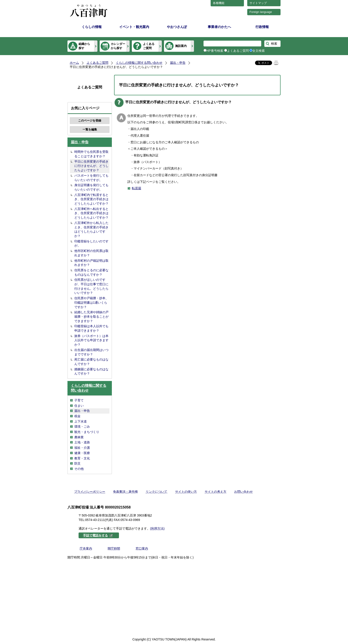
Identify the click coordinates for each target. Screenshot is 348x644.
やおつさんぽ (177, 27)
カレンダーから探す (118, 46)
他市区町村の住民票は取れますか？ (91, 253)
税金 (77, 416)
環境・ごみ (82, 427)
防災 (77, 463)
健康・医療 (82, 453)
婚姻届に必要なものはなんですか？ (91, 371)
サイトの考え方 (216, 492)
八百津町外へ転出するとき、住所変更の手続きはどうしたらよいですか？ (91, 213)
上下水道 (81, 421)
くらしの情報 (92, 27)
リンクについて (156, 492)
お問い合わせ (243, 492)
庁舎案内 (86, 548)
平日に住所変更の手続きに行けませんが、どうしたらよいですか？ (91, 166)
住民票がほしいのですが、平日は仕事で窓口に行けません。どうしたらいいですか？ (91, 286)
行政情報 (262, 27)
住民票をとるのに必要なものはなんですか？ (91, 272)
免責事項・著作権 (125, 492)
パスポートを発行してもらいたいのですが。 (91, 178)
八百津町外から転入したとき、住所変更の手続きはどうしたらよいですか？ (91, 229)
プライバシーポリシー (90, 492)
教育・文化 (82, 458)
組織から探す (84, 46)
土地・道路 (82, 442)
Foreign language (261, 12)
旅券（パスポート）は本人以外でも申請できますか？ (91, 340)
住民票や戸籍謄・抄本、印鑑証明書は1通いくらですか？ (91, 302)
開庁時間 (114, 548)
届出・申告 (178, 63)
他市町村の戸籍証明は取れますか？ (91, 263)
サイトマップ (258, 3)
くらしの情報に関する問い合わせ (139, 63)
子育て (79, 400)
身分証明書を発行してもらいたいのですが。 (91, 187)
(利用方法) (157, 528)
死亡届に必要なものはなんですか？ (91, 362)
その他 (79, 469)
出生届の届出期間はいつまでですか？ (91, 352)
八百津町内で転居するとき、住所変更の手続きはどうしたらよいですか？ (91, 199)
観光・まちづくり (87, 432)
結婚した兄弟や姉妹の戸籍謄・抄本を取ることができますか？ (91, 316)
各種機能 (219, 3)
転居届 (136, 188)
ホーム (74, 63)
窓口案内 (142, 548)
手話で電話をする (98, 535)
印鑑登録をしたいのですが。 (91, 243)
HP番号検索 (215, 51)
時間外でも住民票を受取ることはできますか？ (91, 154)
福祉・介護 (82, 448)
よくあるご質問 (149, 46)
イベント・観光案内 (134, 27)
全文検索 (259, 51)
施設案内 (181, 46)
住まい (79, 406)
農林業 (79, 437)
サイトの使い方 (186, 492)
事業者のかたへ (219, 27)
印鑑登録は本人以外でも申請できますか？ (91, 328)
